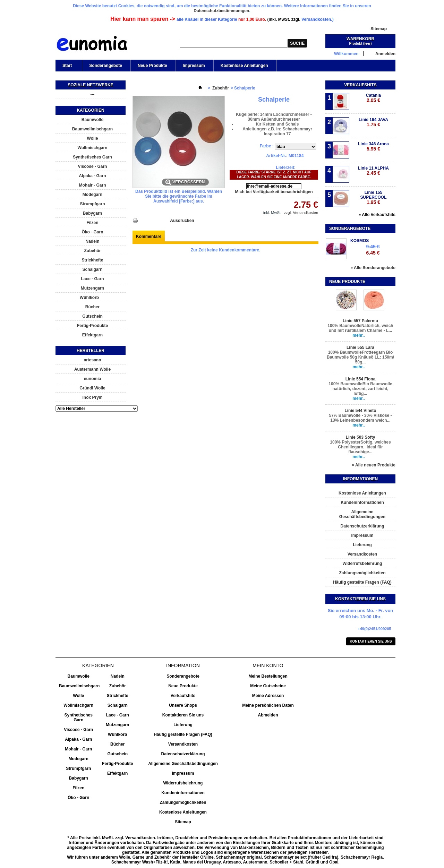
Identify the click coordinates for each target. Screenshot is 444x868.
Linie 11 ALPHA (373, 171)
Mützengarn (92, 288)
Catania (373, 98)
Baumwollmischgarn (92, 129)
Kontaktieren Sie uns (371, 641)
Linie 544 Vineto (360, 411)
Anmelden (385, 54)
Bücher (92, 307)
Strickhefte (92, 260)
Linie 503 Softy (361, 437)
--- (93, 94)
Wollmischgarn (93, 148)
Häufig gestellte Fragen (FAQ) (362, 582)
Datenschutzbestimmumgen (221, 11)
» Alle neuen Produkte (374, 465)
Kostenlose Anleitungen (244, 66)
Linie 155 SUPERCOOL (373, 197)
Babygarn (92, 213)
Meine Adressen (268, 696)
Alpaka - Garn (92, 176)
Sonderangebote (106, 66)
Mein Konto (268, 665)
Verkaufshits (360, 85)
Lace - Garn (92, 279)
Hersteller (91, 351)
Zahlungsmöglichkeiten (362, 573)
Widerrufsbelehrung (362, 564)
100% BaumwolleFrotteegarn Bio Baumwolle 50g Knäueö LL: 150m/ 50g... (360, 357)
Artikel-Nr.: (277, 156)
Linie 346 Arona (373, 147)
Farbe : (267, 146)
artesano (92, 360)
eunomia (92, 379)
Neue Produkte (152, 66)
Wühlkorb (89, 298)
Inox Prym (92, 397)
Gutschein (92, 316)
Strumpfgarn (93, 204)
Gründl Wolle (92, 388)
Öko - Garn (92, 232)
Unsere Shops (183, 705)
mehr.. (358, 335)
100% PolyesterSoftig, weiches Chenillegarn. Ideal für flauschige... (360, 447)
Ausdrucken (182, 221)
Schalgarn (92, 269)
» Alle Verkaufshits (377, 215)
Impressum (194, 66)
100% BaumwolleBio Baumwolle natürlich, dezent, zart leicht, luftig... (360, 389)
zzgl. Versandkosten (301, 213)
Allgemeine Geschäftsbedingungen (362, 514)
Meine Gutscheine (268, 686)
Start (67, 67)
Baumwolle (92, 120)
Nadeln (92, 241)
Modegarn (92, 195)
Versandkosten (362, 554)
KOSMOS (360, 241)
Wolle (93, 138)
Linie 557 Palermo (360, 321)
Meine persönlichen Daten (268, 705)
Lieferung (362, 545)
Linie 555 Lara (360, 347)
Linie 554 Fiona (361, 379)
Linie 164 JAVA (373, 122)
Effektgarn (92, 335)
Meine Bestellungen (268, 676)
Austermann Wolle (92, 369)
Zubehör (93, 251)
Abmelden (268, 715)
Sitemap (379, 29)
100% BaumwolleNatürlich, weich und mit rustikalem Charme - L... (360, 328)
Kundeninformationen (362, 502)
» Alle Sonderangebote (373, 268)
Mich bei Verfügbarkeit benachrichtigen (274, 192)
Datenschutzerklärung (362, 526)
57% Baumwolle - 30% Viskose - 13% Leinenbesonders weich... (360, 418)
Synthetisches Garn (92, 157)
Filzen (92, 223)
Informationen (360, 479)
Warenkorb (360, 39)
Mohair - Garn (92, 185)
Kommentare (149, 237)
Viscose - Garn (93, 166)
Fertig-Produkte (92, 326)
